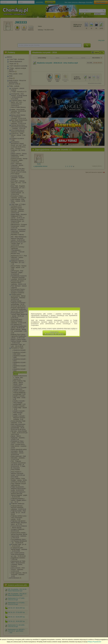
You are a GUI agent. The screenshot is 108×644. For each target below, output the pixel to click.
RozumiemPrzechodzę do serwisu (54, 333)
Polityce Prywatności (94, 642)
